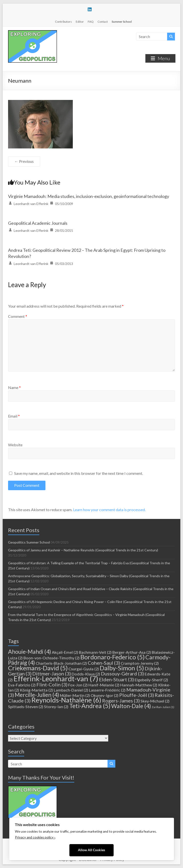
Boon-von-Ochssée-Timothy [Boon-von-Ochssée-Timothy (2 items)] (52, 658)
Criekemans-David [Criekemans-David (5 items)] (38, 668)
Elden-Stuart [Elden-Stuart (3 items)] (116, 679)
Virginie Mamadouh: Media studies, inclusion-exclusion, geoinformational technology (89, 196)
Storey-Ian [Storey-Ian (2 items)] (56, 707)
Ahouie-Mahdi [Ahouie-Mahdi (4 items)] (30, 652)
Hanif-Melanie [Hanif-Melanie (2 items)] (104, 685)
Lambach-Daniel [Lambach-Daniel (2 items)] (71, 690)
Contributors (63, 22)
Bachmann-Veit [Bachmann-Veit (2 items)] (95, 652)
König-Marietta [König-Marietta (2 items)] (36, 690)
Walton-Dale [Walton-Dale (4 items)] (131, 706)
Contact (103, 22)
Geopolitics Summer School (29, 542)
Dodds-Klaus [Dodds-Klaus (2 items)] (86, 674)
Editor (80, 22)
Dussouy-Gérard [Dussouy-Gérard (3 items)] (122, 673)
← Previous (24, 161)
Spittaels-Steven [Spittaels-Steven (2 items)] (26, 707)
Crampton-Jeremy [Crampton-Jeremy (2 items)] (140, 663)
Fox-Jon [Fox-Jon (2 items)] (78, 685)
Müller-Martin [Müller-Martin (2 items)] (75, 695)
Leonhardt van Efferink (31, 204)
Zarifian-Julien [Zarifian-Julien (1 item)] (163, 707)
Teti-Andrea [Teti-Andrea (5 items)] (90, 706)
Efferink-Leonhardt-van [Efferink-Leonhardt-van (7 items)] (56, 678)
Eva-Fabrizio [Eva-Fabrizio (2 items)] (22, 685)
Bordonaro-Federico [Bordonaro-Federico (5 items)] (113, 657)
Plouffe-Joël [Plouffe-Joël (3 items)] (137, 695)
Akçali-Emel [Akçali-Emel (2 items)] (65, 652)
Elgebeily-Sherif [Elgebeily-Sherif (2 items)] (151, 680)
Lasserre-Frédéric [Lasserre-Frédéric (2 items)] (107, 690)
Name (14, 387)
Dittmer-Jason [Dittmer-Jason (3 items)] (52, 673)
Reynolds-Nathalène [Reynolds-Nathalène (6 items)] (66, 700)
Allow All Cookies (91, 850)
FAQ (91, 22)
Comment (18, 316)
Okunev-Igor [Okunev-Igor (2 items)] (105, 695)
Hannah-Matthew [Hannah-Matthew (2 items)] (139, 685)
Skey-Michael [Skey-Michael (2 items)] (155, 701)
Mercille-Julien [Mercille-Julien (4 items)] (37, 695)
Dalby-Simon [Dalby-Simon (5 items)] (122, 668)
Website (15, 445)
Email (14, 416)
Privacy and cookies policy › (35, 837)
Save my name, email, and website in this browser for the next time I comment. (79, 473)
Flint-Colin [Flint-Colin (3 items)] (52, 684)
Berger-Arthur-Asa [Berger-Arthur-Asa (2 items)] (132, 652)
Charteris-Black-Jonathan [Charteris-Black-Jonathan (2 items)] (61, 663)
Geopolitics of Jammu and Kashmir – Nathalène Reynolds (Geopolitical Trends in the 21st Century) (83, 550)
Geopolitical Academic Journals (38, 223)
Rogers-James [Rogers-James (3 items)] (121, 701)
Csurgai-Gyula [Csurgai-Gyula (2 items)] (84, 669)
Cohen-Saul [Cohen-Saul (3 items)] (104, 663)
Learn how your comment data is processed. (109, 510)
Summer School (122, 22)
